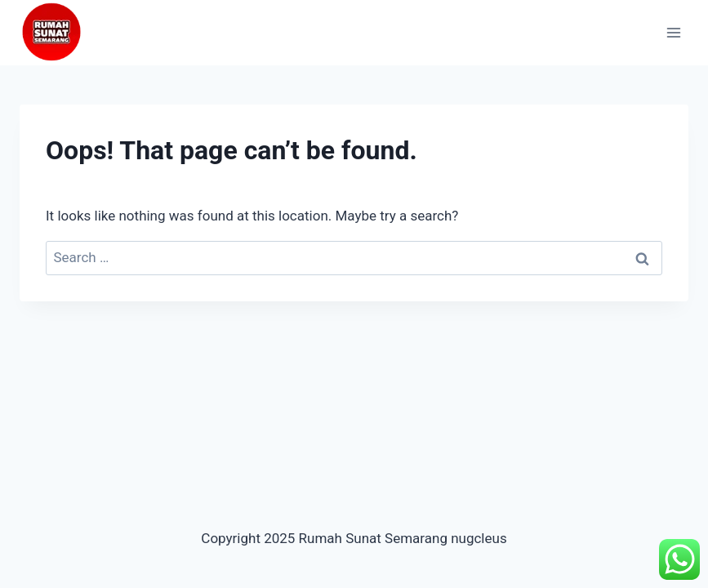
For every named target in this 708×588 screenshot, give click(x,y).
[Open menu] (673, 32)
